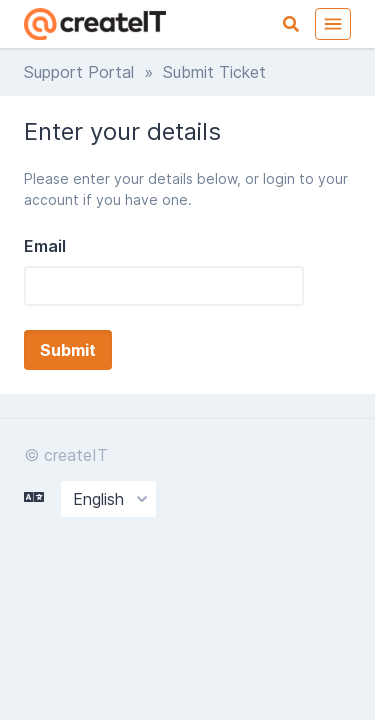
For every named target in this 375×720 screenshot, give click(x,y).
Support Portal (79, 72)
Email (45, 246)
